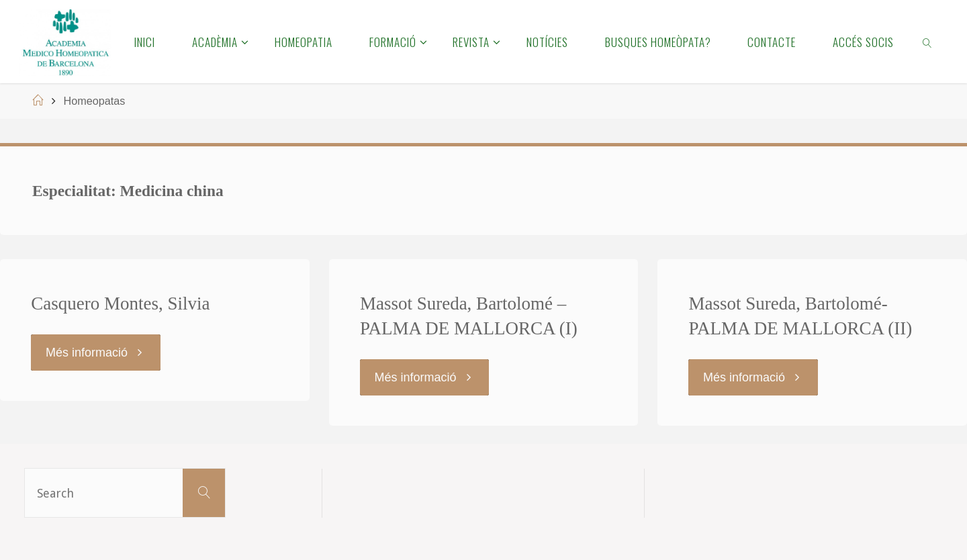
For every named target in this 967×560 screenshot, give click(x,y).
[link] (928, 42)
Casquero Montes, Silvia (120, 304)
